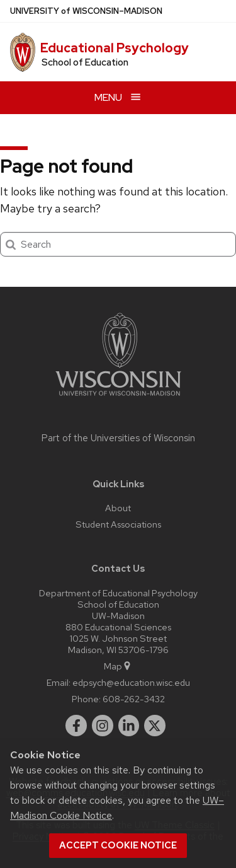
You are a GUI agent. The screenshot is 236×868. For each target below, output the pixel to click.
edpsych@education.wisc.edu (131, 682)
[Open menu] (118, 97)
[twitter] (155, 726)
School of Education (85, 62)
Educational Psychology (115, 48)
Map (118, 666)
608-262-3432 (134, 699)
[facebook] (76, 726)
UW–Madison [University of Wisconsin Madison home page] (86, 11)
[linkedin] (129, 726)
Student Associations (118, 524)
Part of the (118, 438)
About (118, 508)
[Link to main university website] (118, 398)
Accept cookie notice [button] (118, 845)
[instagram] (103, 726)
